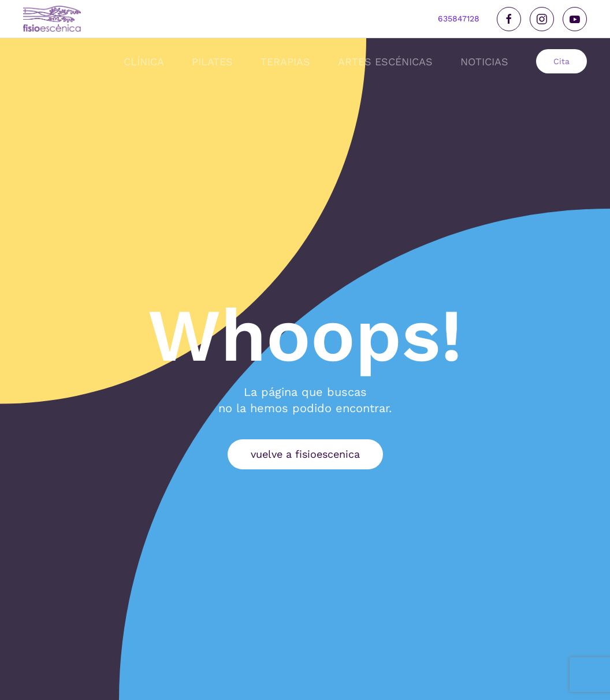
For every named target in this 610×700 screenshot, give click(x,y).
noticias (484, 62)
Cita (561, 61)
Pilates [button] (212, 62)
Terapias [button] (285, 62)
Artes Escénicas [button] (385, 62)
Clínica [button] (144, 62)
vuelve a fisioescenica (305, 454)
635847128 (459, 18)
